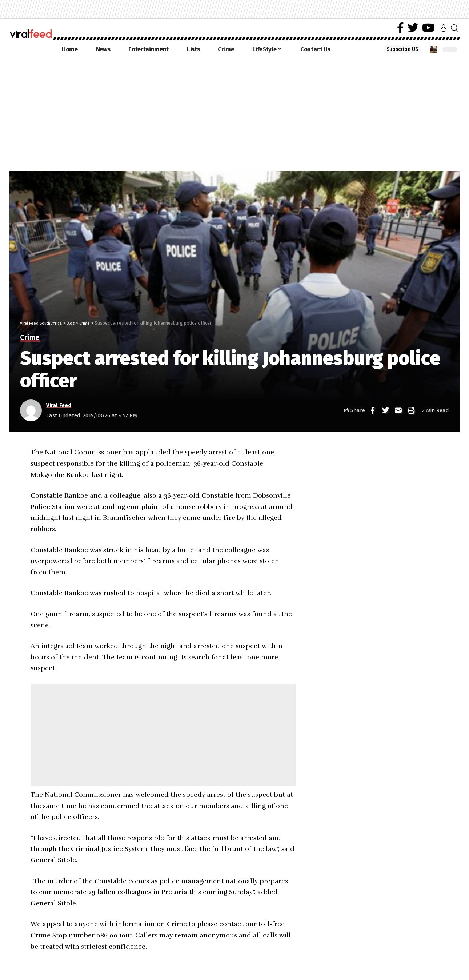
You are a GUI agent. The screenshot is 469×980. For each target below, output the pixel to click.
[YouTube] (428, 28)
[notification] (433, 49)
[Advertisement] (234, 113)
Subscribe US (402, 49)
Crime (30, 338)
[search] (454, 28)
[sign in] (444, 28)
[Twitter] (413, 28)
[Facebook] (400, 28)
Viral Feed (59, 405)
